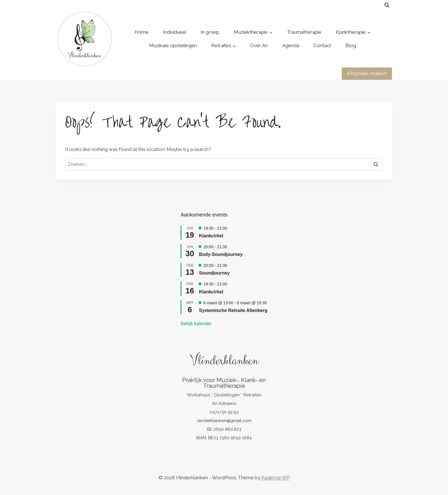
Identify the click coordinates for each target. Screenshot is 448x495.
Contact (322, 45)
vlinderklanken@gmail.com (224, 421)
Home (142, 32)
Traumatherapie (304, 32)
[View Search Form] (387, 5)
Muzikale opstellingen (173, 45)
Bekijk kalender (196, 324)
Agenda (291, 45)
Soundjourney (214, 273)
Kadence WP (276, 478)
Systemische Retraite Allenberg (233, 310)
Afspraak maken (367, 73)
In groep (210, 32)
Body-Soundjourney (221, 254)
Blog (351, 45)
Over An (259, 45)
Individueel (175, 32)
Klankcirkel (211, 236)
